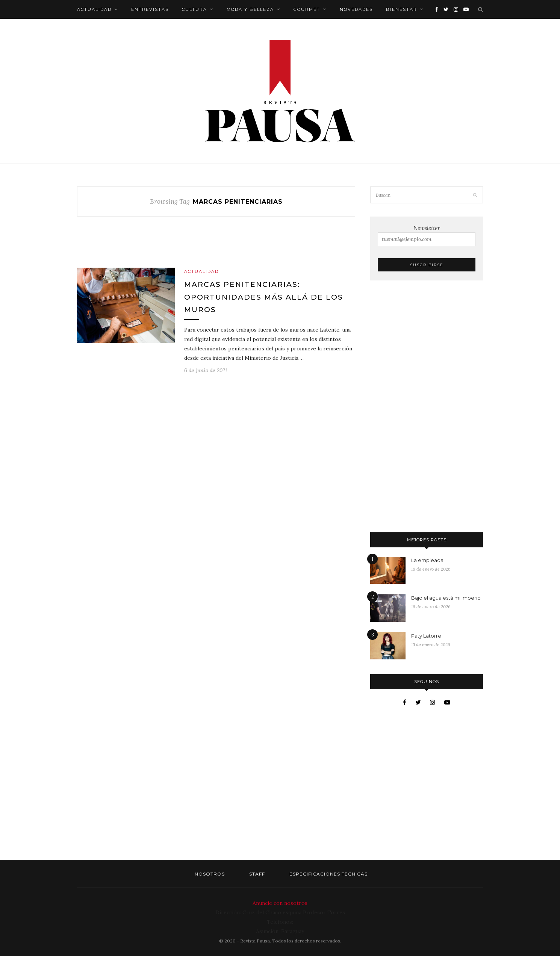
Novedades (356, 9)
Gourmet (307, 9)
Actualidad (94, 9)
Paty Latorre (426, 636)
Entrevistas (150, 9)
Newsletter (427, 235)
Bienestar (402, 9)
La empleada (427, 560)
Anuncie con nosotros (280, 903)
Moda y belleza (250, 9)
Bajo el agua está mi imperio (446, 598)
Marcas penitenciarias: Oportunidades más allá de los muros (264, 297)
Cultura (194, 9)
